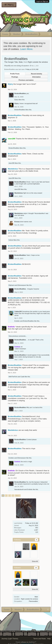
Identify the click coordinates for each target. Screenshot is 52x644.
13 (36, 568)
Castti (22, 377)
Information (37, 77)
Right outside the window (29, 599)
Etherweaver (22, 285)
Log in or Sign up (42, 1)
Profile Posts (15, 74)
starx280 (12, 163)
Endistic (17, 321)
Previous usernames (26, 80)
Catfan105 (18, 312)
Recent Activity (37, 74)
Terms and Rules (40, 639)
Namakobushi (19, 489)
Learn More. (27, 49)
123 (37, 532)
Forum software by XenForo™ (26, 642)
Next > (18, 496)
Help (49, 639)
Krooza (17, 222)
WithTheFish (13, 377)
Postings (15, 77)
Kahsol (11, 240)
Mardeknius (13, 169)
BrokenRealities (20, 93)
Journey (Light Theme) (10, 639)
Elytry (10, 84)
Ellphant (11, 285)
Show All (35, 561)
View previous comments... (18, 336)
